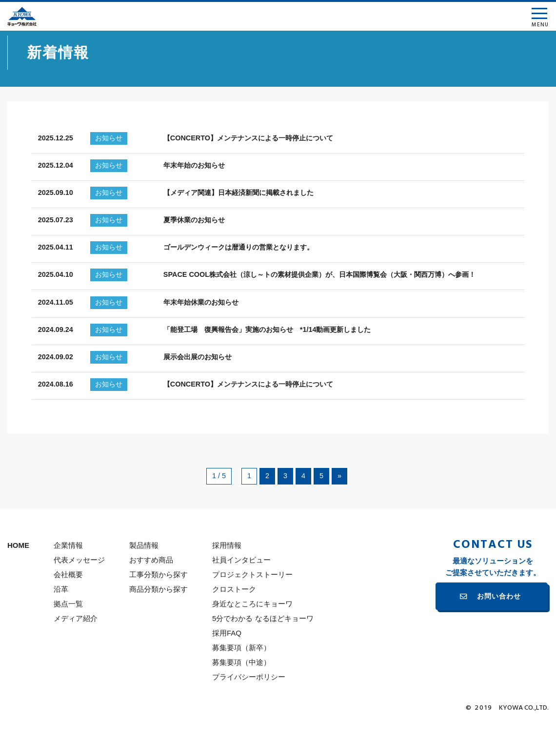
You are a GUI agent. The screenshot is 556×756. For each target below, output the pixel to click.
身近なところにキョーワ (252, 637)
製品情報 (144, 579)
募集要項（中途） (241, 696)
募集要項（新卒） (241, 681)
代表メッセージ (79, 593)
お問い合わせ (499, 630)
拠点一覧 (68, 637)
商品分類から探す (159, 623)
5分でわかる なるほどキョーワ (263, 652)
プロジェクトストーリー (252, 608)
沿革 (61, 623)
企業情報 (68, 579)
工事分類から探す (159, 608)
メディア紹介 (76, 652)
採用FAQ (227, 667)
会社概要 (68, 608)
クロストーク (234, 623)
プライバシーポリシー (249, 710)
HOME (18, 579)
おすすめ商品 (151, 593)
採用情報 (227, 579)
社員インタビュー (241, 593)
